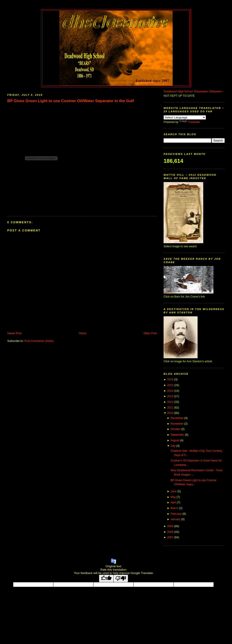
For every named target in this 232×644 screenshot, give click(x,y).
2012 (170, 402)
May (173, 497)
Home (83, 333)
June (173, 491)
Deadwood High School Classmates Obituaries (193, 91)
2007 (170, 537)
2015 (170, 385)
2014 (170, 391)
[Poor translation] (121, 578)
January (175, 519)
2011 (170, 408)
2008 (170, 532)
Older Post (150, 333)
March (174, 508)
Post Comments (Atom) (39, 341)
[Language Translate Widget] (185, 117)
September (177, 435)
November (177, 424)
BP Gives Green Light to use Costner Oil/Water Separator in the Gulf (71, 101)
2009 (170, 526)
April (173, 502)
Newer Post (14, 333)
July (173, 446)
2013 (170, 396)
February (176, 514)
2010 (170, 413)
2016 (170, 380)
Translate (190, 122)
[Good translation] (106, 578)
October (175, 429)
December (177, 418)
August (175, 440)
